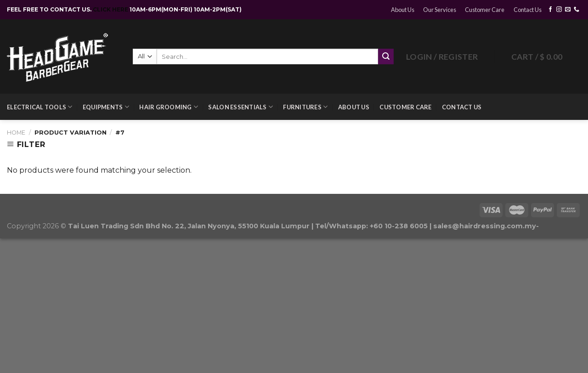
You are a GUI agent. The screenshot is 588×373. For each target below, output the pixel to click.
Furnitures (305, 107)
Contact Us (528, 10)
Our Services (440, 10)
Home (16, 133)
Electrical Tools (40, 107)
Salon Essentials (240, 107)
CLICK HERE (111, 9)
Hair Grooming (169, 107)
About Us (403, 10)
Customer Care (485, 10)
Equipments (106, 107)
